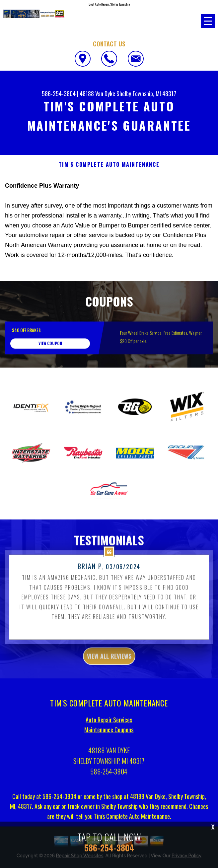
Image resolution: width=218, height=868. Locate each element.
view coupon (50, 375)
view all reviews (109, 688)
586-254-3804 (59, 93)
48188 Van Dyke (97, 93)
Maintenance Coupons (109, 761)
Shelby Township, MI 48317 (146, 93)
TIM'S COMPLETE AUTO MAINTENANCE (109, 165)
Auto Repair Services (109, 751)
